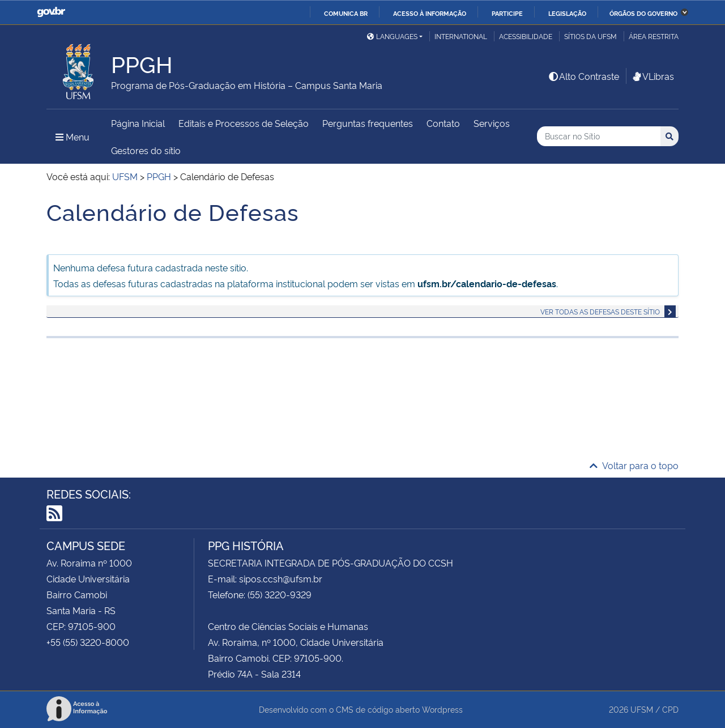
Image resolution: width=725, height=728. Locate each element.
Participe (507, 13)
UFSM (642, 709)
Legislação (567, 13)
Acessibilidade (526, 36)
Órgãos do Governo (643, 13)
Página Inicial (138, 123)
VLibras (652, 76)
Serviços (492, 123)
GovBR (51, 12)
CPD (670, 709)
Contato (443, 123)
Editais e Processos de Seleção (244, 123)
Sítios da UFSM (590, 36)
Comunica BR (346, 13)
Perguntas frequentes (368, 123)
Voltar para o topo (634, 465)
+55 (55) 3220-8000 (88, 642)
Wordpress (442, 709)
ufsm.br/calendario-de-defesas (487, 283)
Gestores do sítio (146, 150)
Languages (392, 36)
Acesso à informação (430, 13)
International (461, 36)
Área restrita (654, 36)
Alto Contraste (583, 76)
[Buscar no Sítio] (599, 136)
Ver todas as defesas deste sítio (600, 311)
